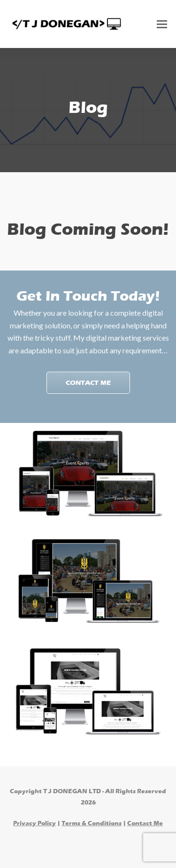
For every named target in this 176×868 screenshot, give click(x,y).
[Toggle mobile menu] (162, 24)
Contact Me (88, 383)
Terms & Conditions (92, 823)
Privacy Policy (34, 823)
